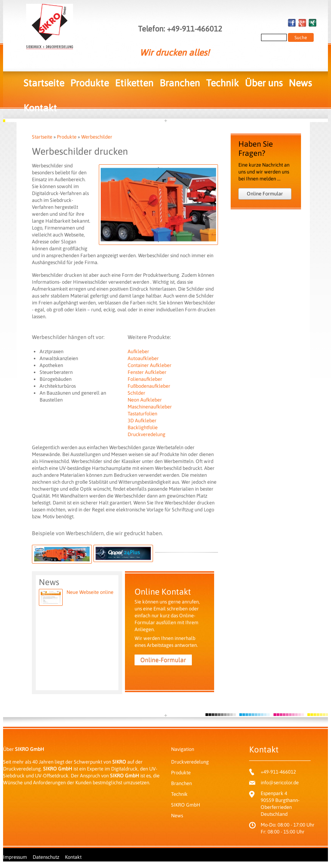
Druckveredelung (146, 434)
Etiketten (134, 83)
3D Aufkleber (142, 421)
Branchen (180, 83)
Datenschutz (46, 857)
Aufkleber (138, 351)
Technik (222, 83)
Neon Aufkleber (145, 400)
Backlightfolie (143, 427)
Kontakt (40, 108)
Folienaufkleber (145, 379)
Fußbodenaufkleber (149, 386)
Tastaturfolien (142, 414)
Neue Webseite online (90, 592)
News (300, 83)
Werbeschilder (97, 137)
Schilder (136, 393)
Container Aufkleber (150, 365)
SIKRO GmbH (186, 805)
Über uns (264, 83)
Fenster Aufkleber (147, 372)
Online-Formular (163, 660)
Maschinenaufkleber (150, 407)
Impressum (15, 857)
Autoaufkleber (143, 358)
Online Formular (265, 194)
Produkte (90, 83)
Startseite (44, 83)
